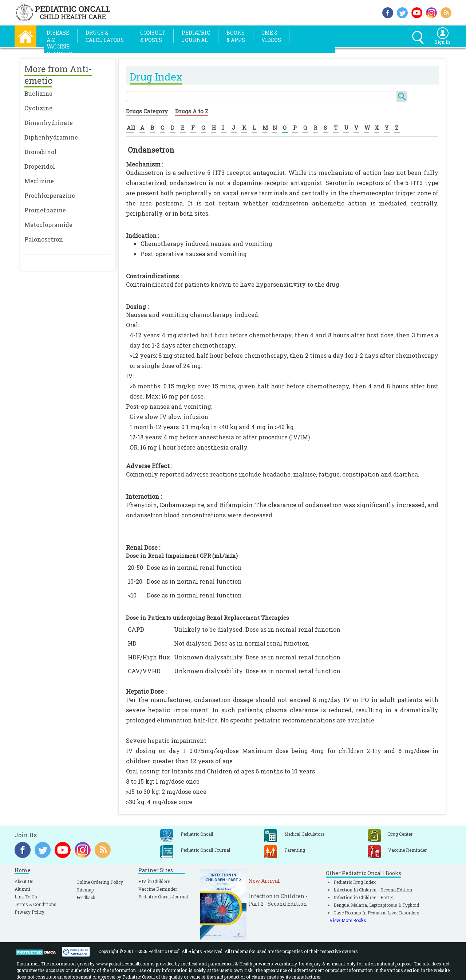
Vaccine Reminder (158, 889)
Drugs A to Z (192, 111)
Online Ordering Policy (100, 882)
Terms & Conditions (35, 904)
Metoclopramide (48, 225)
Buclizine (38, 93)
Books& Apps (236, 36)
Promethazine (45, 210)
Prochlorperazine (50, 195)
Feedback (86, 897)
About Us (24, 881)
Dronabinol (40, 152)
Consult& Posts (153, 36)
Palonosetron (44, 239)
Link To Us (26, 897)
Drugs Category (147, 111)
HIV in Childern (154, 881)
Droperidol (40, 166)
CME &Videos (271, 36)
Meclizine (39, 181)
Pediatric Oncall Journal (163, 897)
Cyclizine (38, 108)
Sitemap (85, 890)
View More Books (348, 920)
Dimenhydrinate (49, 123)
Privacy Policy (29, 912)
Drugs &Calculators (105, 36)
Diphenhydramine (51, 137)
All (131, 128)
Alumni (22, 889)
